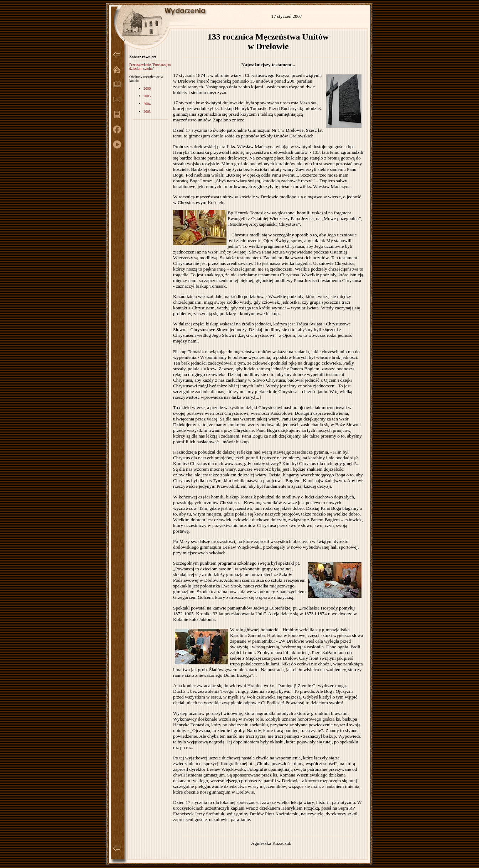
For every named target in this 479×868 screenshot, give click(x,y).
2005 (147, 96)
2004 (147, 104)
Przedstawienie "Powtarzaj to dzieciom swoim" (150, 67)
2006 (147, 88)
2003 (147, 112)
